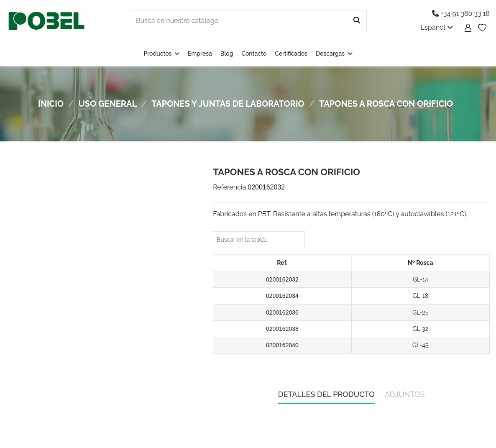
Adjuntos (405, 394)
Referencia (229, 187)
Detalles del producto (326, 394)
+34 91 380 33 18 (461, 14)
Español (437, 27)
